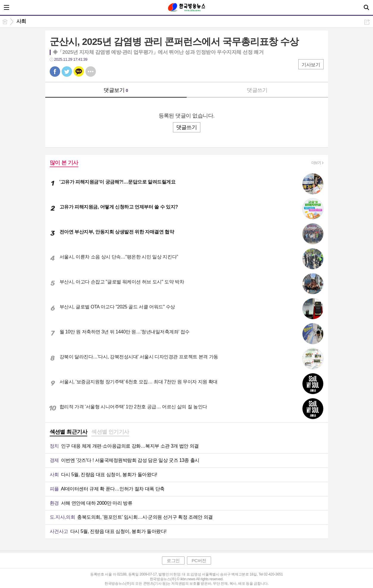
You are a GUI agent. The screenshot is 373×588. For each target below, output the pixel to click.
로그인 (173, 560)
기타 (91, 72)
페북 (55, 72)
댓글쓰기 (257, 90)
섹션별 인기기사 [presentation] (110, 432)
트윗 (67, 72)
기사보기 (311, 65)
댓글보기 (116, 90)
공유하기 (367, 22)
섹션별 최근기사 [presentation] (69, 432)
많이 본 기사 (64, 163)
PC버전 (199, 560)
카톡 (79, 72)
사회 (21, 21)
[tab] (69, 432)
